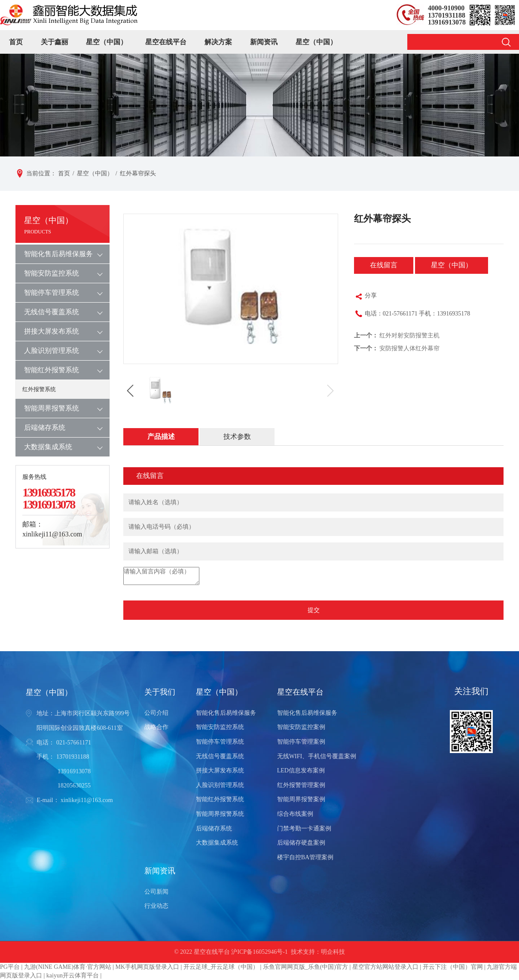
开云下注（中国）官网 (453, 967)
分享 (365, 297)
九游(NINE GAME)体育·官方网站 (68, 967)
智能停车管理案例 (301, 742)
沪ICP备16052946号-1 (259, 952)
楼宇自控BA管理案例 (305, 857)
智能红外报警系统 (52, 370)
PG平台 (10, 967)
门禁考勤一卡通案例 (304, 828)
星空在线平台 (166, 42)
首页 (16, 42)
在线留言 (384, 265)
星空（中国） (107, 42)
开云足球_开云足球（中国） (221, 967)
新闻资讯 (264, 42)
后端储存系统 (45, 427)
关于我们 (160, 692)
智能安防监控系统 (52, 273)
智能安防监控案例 (301, 727)
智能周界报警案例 (301, 799)
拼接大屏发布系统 (52, 331)
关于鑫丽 (55, 42)
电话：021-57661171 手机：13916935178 (412, 315)
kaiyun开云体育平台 (73, 975)
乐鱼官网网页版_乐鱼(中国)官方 (305, 967)
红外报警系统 (39, 389)
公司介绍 (156, 713)
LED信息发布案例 (301, 770)
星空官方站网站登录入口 (385, 967)
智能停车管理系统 (52, 292)
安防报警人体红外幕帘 (409, 348)
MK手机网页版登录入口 (148, 967)
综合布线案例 (295, 814)
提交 (314, 610)
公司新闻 (156, 892)
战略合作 (156, 727)
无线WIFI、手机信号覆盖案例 (317, 756)
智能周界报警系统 (52, 408)
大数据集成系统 (48, 447)
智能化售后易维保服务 (58, 254)
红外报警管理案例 (301, 785)
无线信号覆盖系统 (52, 312)
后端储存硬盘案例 (301, 843)
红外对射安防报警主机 (409, 335)
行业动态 (156, 906)
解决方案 (218, 42)
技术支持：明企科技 (318, 952)
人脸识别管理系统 (52, 351)
